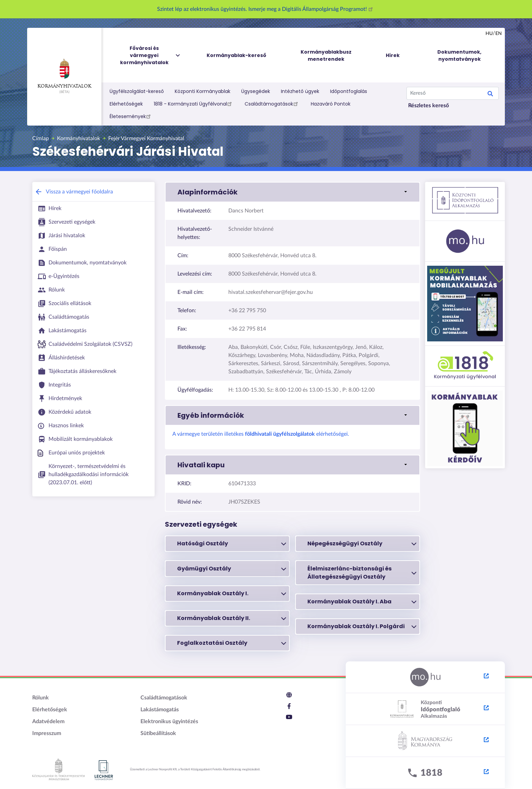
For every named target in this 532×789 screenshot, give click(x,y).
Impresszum (47, 733)
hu (489, 34)
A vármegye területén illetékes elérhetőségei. (261, 434)
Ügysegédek (256, 91)
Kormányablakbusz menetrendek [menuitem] (326, 55)
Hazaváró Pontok (331, 104)
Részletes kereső (429, 106)
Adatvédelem (48, 721)
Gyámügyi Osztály (232, 569)
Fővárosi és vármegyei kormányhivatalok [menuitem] (151, 55)
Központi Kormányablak (203, 91)
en (499, 34)
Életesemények (131, 116)
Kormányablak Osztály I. (232, 594)
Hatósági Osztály (232, 544)
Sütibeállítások (158, 733)
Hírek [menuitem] (393, 55)
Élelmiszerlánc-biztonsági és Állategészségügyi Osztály (362, 573)
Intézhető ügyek (300, 91)
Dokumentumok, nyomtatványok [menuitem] (459, 55)
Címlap (41, 138)
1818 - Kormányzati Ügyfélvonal (194, 104)
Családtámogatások (272, 104)
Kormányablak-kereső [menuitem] (236, 55)
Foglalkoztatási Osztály (232, 643)
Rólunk (41, 698)
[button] (292, 192)
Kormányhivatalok (64, 74)
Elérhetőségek (126, 104)
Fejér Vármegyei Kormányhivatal (146, 138)
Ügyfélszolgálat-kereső (137, 91)
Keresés (490, 95)
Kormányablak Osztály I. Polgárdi (362, 626)
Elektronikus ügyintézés (169, 721)
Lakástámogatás (160, 710)
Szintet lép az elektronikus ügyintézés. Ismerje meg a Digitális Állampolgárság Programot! (266, 9)
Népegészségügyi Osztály (362, 544)
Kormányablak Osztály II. (232, 618)
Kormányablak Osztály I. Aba (362, 602)
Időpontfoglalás (349, 91)
